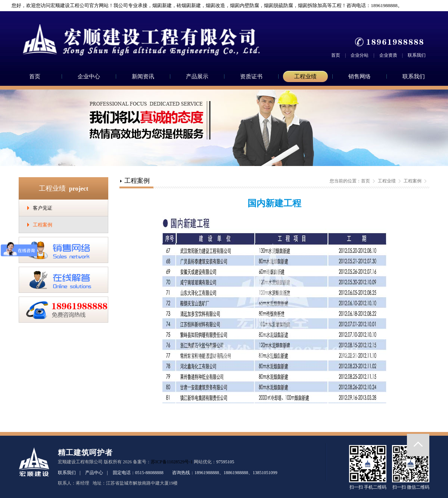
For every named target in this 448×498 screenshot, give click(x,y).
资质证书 (251, 76)
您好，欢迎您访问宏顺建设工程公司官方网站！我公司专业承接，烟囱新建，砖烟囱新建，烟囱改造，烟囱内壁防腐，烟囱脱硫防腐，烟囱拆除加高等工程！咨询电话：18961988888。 (204, 5)
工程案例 (43, 225)
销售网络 (360, 76)
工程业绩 (305, 76)
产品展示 (197, 76)
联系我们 (417, 55)
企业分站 (360, 55)
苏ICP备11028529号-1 (172, 462)
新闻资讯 (143, 76)
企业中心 (89, 76)
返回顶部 (418, 445)
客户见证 (43, 208)
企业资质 (388, 55)
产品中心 (94, 473)
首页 (336, 55)
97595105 (225, 462)
